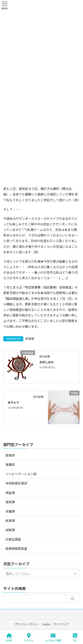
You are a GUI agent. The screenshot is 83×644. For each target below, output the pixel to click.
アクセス (29, 637)
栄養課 (10, 511)
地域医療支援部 (16, 483)
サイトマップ (61, 624)
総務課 (10, 530)
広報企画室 (13, 539)
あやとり (14, 402)
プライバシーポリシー (27, 624)
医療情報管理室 (16, 548)
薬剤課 (10, 502)
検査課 (10, 493)
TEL (75, 637)
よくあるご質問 (53, 637)
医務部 (10, 455)
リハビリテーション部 (21, 474)
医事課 (30, 339)
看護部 (10, 464)
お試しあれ (47, 362)
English (46, 624)
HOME (9, 637)
